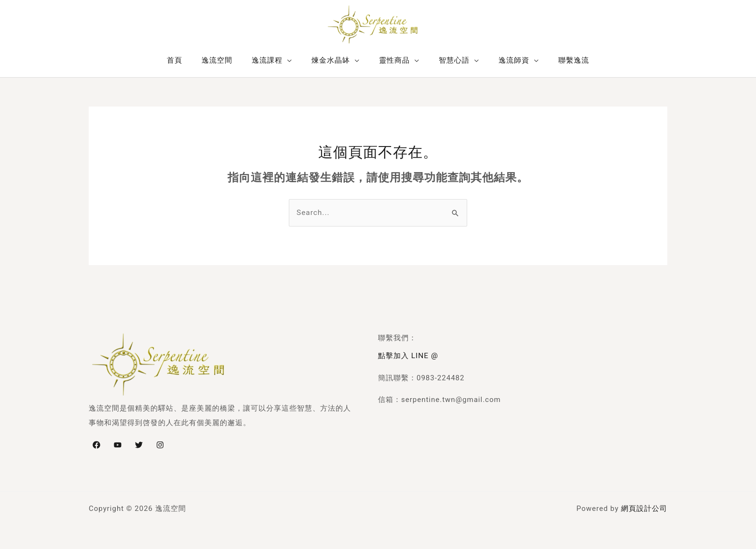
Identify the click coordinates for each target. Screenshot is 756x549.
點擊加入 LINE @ (408, 355)
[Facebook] (96, 444)
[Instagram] (160, 444)
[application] (295, 60)
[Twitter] (139, 444)
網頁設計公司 (644, 508)
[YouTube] (118, 444)
